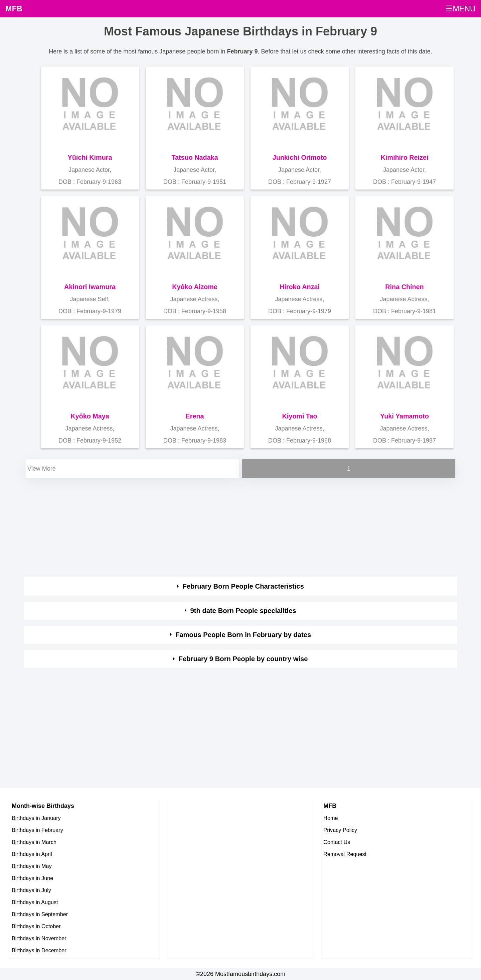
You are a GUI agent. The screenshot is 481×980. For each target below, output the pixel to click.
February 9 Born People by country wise (243, 659)
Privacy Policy (340, 830)
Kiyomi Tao (299, 416)
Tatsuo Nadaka (195, 157)
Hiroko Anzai (300, 287)
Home (331, 818)
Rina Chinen (404, 287)
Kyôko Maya (90, 416)
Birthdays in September (40, 914)
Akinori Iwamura (90, 287)
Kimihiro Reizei (405, 157)
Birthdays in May (32, 866)
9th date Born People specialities (243, 611)
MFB (14, 9)
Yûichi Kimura (90, 157)
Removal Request (345, 854)
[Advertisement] (224, 526)
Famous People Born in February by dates (243, 635)
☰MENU (461, 9)
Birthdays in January (36, 818)
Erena (195, 416)
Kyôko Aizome (195, 287)
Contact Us (337, 842)
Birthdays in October (36, 926)
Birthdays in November (39, 938)
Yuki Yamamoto (405, 416)
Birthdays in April (32, 854)
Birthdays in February (37, 830)
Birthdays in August (35, 902)
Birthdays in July (31, 890)
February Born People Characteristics (243, 586)
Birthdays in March (34, 842)
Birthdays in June (32, 878)
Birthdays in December (39, 950)
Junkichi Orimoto (300, 157)
